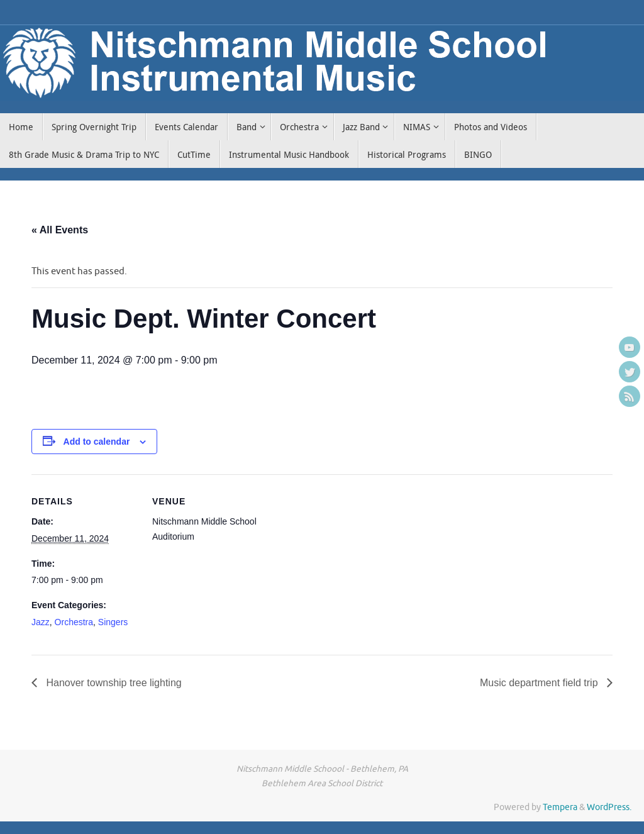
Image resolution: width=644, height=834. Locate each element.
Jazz (41, 622)
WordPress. (609, 807)
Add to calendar (97, 442)
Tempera (560, 807)
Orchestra (74, 622)
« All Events (60, 230)
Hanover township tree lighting (113, 683)
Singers (113, 622)
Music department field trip (540, 683)
